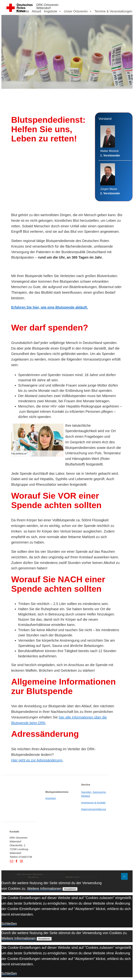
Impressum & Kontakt (93, 803)
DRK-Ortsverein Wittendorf (47, 6)
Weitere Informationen (44, 889)
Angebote (53, 11)
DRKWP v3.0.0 (72, 877)
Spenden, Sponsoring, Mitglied (94, 794)
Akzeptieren (70, 889)
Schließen (9, 924)
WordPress (33, 877)
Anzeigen (51, 798)
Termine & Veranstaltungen (113, 11)
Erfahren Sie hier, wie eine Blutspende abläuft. (49, 307)
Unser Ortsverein (78, 11)
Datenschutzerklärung (94, 809)
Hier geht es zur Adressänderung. (37, 760)
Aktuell (36, 11)
